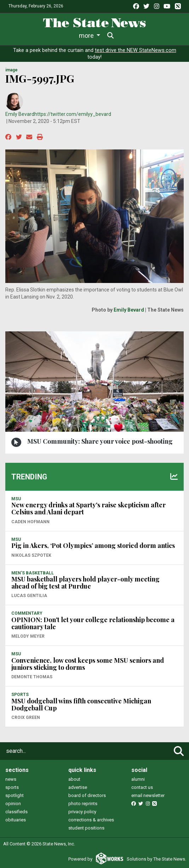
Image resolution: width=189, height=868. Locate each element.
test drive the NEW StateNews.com (136, 50)
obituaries (16, 820)
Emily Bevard (20, 114)
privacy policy (82, 812)
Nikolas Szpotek (31, 555)
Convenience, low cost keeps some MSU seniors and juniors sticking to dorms (88, 664)
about (74, 779)
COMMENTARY (27, 613)
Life (48, 36)
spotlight (15, 795)
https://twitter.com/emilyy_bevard (73, 114)
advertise (78, 787)
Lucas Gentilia (29, 596)
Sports (74, 36)
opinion (13, 804)
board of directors (87, 795)
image (12, 70)
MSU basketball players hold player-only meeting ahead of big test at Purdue (85, 583)
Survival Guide (115, 36)
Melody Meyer (28, 636)
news (11, 779)
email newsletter (148, 795)
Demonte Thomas (32, 677)
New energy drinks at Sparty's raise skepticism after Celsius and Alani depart (88, 508)
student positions (86, 828)
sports (12, 787)
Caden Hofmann (30, 522)
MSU (16, 499)
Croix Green (26, 718)
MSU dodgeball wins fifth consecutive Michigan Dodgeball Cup (81, 704)
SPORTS (20, 695)
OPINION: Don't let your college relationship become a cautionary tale (93, 623)
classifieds (16, 812)
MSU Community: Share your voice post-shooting (100, 441)
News (24, 36)
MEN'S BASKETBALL (33, 573)
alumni (138, 779)
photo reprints (83, 804)
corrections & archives (91, 820)
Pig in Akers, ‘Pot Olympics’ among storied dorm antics (93, 545)
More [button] (150, 36)
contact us (142, 787)
